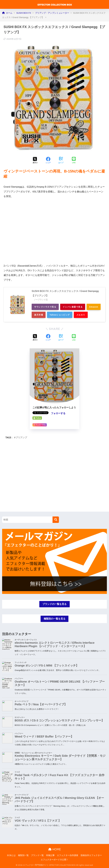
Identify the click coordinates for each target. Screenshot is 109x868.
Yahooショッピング (60, 315)
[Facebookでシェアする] (48, 161)
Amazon (94, 307)
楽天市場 (39, 315)
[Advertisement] (54, 479)
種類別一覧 (23, 855)
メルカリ (81, 315)
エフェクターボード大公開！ (55, 860)
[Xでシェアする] (35, 161)
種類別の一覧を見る (55, 619)
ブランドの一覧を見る (54, 604)
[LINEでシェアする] (74, 160)
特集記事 (50, 855)
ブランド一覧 (37, 855)
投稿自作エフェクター (91, 855)
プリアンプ (21, 437)
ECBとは (11, 855)
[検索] (56, 520)
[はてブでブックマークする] (61, 161)
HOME (55, 849)
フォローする (58, 413)
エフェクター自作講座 (68, 855)
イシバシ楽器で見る (73, 307)
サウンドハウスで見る (45, 307)
